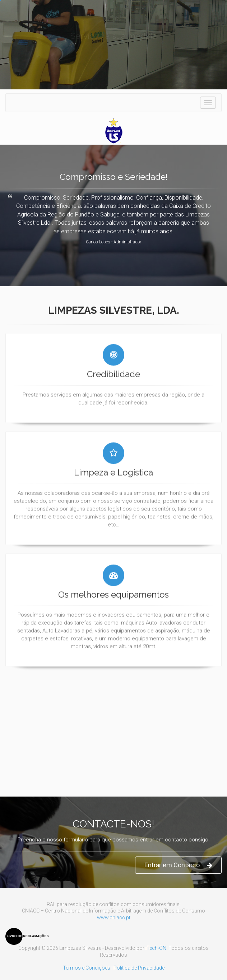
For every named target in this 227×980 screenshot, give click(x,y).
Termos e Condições (87, 968)
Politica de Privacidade (139, 968)
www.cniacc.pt (114, 918)
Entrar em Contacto (178, 865)
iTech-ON (156, 948)
